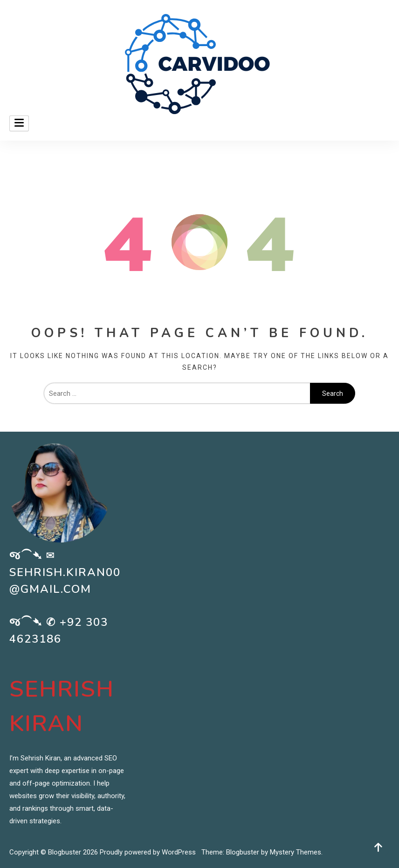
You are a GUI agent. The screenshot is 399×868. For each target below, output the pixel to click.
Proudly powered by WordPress (149, 852)
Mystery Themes (296, 852)
